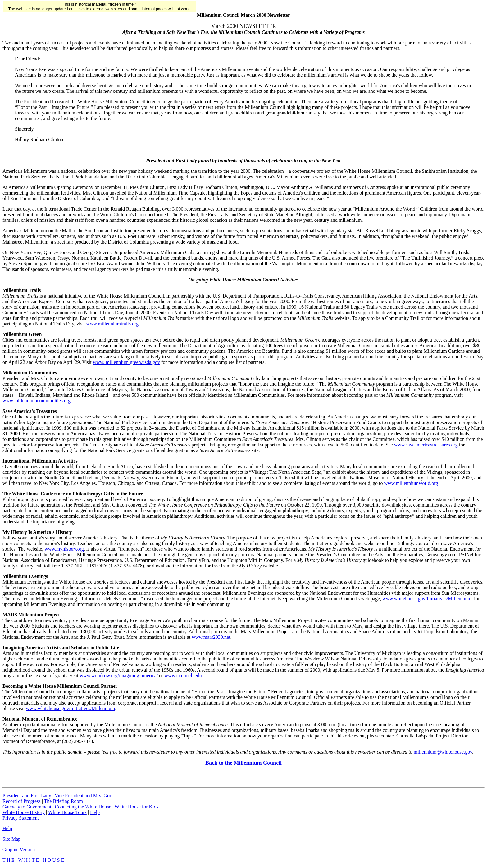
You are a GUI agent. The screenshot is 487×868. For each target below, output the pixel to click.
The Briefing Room (64, 801)
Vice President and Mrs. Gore (84, 796)
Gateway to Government (27, 807)
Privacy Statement (21, 818)
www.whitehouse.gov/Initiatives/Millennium (427, 599)
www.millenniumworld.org (411, 483)
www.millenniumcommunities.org (36, 401)
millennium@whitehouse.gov (443, 752)
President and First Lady (27, 796)
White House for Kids (137, 807)
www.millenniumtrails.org (112, 324)
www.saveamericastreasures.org (426, 445)
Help (95, 812)
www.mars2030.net (211, 637)
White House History (24, 812)
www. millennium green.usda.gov (126, 362)
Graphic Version (19, 850)
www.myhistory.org (64, 549)
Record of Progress (22, 801)
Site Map (11, 839)
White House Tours (67, 812)
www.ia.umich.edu (183, 676)
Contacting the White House (83, 807)
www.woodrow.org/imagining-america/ (119, 676)
